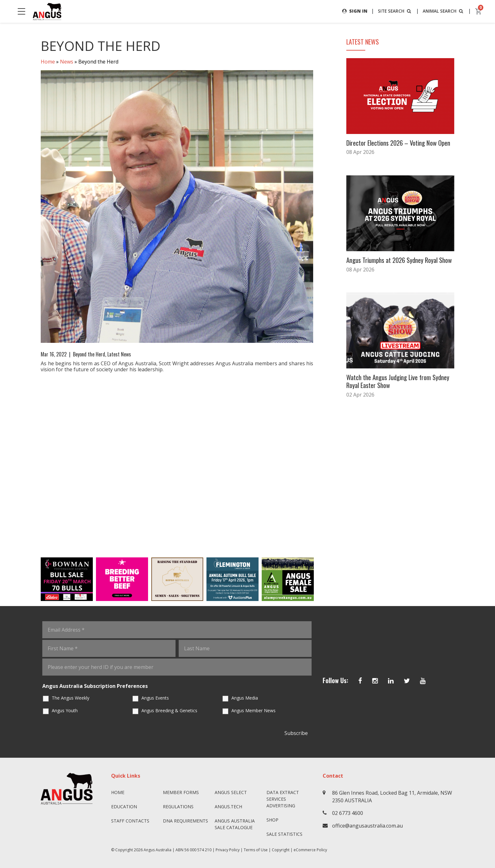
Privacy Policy (228, 850)
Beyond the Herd (89, 354)
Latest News (119, 354)
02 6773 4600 (348, 813)
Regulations (178, 807)
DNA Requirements (185, 821)
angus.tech (228, 807)
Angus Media (245, 698)
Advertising (281, 806)
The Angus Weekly (71, 698)
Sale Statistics (284, 834)
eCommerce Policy (310, 850)
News (67, 62)
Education (124, 807)
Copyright (281, 850)
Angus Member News (253, 710)
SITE (394, 11)
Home (48, 62)
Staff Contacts (130, 821)
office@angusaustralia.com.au (367, 826)
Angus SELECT (231, 792)
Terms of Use (256, 850)
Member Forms (181, 792)
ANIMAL (443, 11)
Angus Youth (65, 710)
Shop (272, 820)
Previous (34, 579)
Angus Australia (158, 850)
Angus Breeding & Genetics (169, 710)
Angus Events (155, 698)
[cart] (479, 11)
